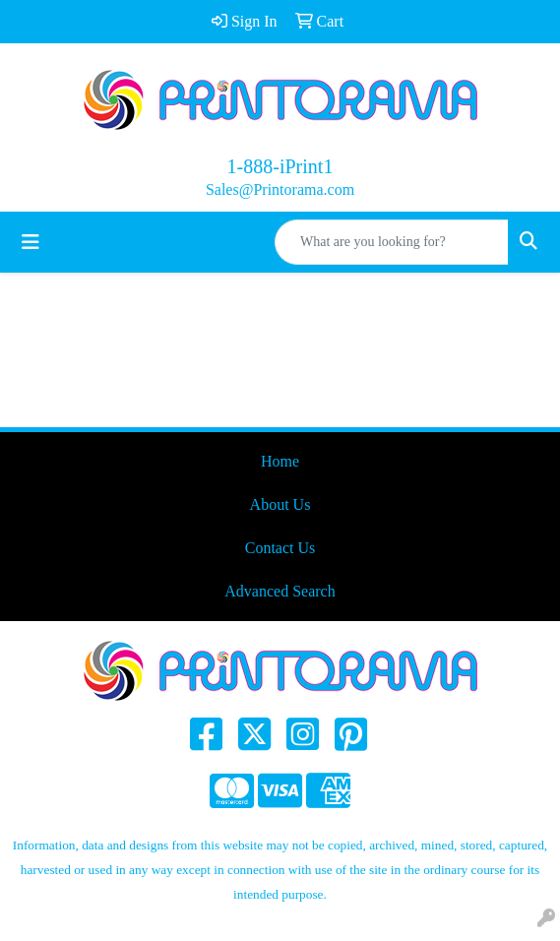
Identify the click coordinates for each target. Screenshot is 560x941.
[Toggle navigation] (31, 242)
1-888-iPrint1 (280, 166)
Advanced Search (280, 591)
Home (280, 461)
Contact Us (280, 548)
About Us (280, 504)
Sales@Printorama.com (280, 189)
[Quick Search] (392, 242)
